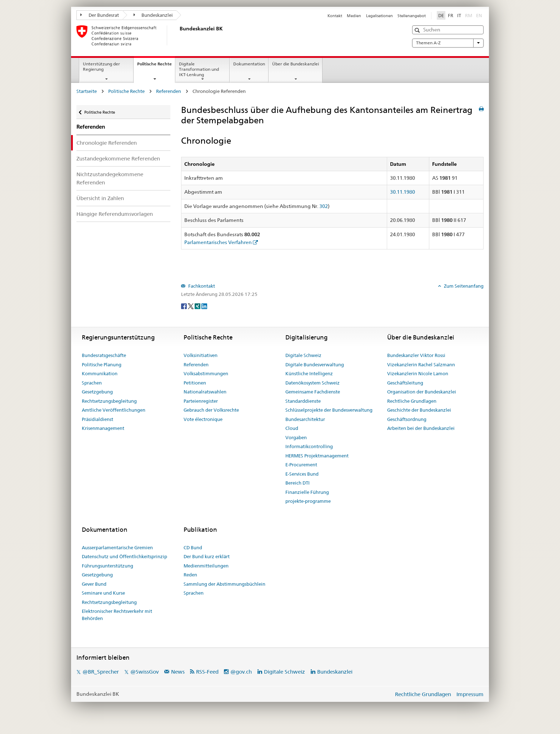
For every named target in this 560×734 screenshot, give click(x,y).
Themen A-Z (448, 43)
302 (324, 206)
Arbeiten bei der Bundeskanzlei (421, 428)
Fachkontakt (201, 286)
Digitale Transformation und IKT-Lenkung (199, 69)
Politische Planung (102, 364)
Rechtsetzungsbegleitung (109, 401)
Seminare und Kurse (103, 593)
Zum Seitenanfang (463, 286)
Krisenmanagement (103, 428)
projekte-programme (308, 501)
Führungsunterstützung (107, 566)
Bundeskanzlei (153, 15)
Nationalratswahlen (205, 392)
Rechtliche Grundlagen (412, 401)
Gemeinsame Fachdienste (313, 392)
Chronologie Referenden (107, 143)
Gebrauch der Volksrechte (211, 410)
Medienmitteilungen (206, 566)
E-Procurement (301, 465)
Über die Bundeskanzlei (296, 64)
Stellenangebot (412, 16)
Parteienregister (201, 401)
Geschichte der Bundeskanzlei (419, 410)
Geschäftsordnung (407, 419)
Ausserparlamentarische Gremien (117, 547)
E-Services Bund (302, 474)
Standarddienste (303, 401)
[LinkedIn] (204, 306)
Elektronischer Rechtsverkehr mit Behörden (117, 615)
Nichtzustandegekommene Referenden (110, 178)
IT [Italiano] (459, 15)
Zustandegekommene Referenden (118, 158)
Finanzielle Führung (307, 492)
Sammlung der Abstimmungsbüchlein (224, 584)
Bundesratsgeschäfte (104, 355)
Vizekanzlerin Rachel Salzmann (421, 364)
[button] (418, 30)
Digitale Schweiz (303, 355)
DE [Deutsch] (441, 15)
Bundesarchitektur (305, 419)
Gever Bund (94, 584)
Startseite (87, 91)
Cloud (292, 428)
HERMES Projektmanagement (317, 456)
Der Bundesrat (100, 15)
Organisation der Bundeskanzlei (422, 392)
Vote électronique (203, 419)
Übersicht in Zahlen (100, 198)
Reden (190, 575)
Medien (354, 16)
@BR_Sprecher (101, 672)
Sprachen (92, 383)
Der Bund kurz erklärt (207, 556)
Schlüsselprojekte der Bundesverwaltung (329, 410)
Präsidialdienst (97, 419)
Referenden (169, 91)
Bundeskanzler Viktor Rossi (416, 355)
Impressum (470, 694)
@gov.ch (241, 672)
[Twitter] (191, 306)
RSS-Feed (207, 672)
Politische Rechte (156, 66)
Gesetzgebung (97, 392)
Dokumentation (249, 64)
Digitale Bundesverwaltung (315, 364)
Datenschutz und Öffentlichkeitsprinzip (124, 556)
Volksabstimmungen (206, 373)
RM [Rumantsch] (469, 15)
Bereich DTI (297, 483)
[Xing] (198, 306)
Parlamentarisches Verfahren (218, 242)
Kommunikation (100, 373)
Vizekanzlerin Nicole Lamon (418, 373)
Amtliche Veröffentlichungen (114, 410)
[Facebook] (184, 306)
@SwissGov (144, 672)
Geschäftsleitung (405, 383)
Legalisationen (379, 16)
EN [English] (479, 15)
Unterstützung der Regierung (101, 66)
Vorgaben (296, 437)
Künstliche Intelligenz (309, 373)
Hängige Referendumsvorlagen (115, 214)
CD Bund (193, 547)
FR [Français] (451, 15)
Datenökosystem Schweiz (312, 383)
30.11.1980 (402, 192)
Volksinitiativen (201, 355)
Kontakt (335, 16)
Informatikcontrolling (309, 446)
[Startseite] (178, 35)
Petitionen (195, 383)
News (178, 672)
